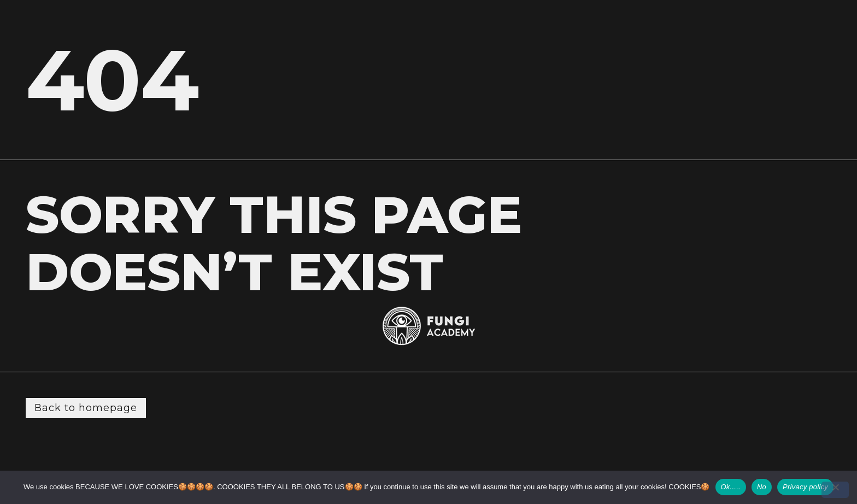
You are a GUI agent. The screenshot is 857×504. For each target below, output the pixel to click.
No (762, 487)
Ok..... (731, 487)
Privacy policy (805, 487)
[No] (835, 490)
